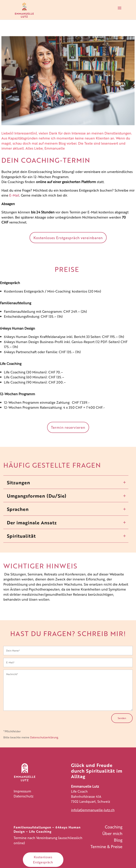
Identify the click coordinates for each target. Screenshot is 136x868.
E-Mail (14, 197)
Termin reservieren (68, 433)
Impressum (22, 791)
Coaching (114, 827)
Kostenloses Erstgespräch (43, 860)
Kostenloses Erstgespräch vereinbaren (68, 240)
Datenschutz (24, 796)
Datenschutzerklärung (44, 737)
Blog (62, 145)
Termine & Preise (106, 846)
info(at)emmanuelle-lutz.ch (93, 810)
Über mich (112, 833)
